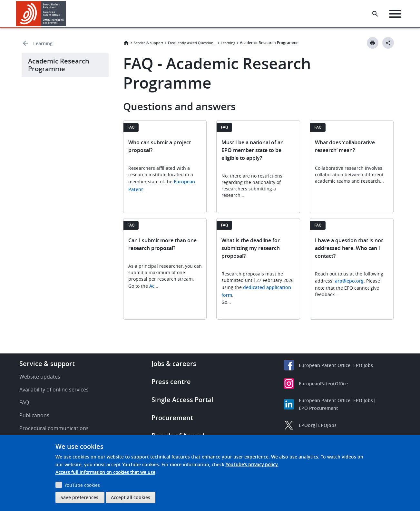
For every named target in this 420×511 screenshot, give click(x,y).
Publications (34, 415)
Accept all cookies (131, 497)
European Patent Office (325, 365)
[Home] (41, 14)
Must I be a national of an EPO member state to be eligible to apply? (253, 150)
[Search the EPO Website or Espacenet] (376, 14)
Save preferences (79, 497)
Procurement (172, 418)
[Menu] (396, 14)
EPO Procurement (318, 408)
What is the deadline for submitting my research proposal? (251, 248)
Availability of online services (54, 390)
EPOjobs (327, 425)
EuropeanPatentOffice (323, 384)
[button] (67, 14)
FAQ (24, 402)
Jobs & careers (174, 364)
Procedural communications (54, 428)
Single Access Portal (183, 400)
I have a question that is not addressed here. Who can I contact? (349, 248)
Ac (152, 286)
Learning (43, 43)
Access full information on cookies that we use (105, 472)
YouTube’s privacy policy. (252, 464)
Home (126, 43)
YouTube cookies (82, 485)
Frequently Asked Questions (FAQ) (192, 43)
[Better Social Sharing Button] (388, 43)
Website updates (40, 377)
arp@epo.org (349, 281)
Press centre (171, 382)
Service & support (148, 43)
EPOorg (307, 425)
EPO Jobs (363, 365)
